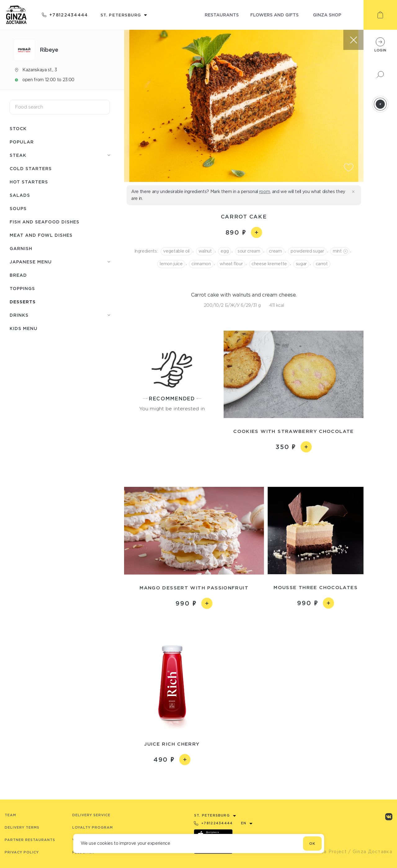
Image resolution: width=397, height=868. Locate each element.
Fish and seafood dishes (45, 222)
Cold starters (31, 168)
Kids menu (24, 328)
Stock (18, 128)
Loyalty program (93, 827)
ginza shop (327, 15)
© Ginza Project (327, 852)
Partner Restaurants (30, 840)
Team (10, 815)
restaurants (222, 15)
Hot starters (29, 182)
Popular (22, 142)
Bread (18, 275)
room (265, 192)
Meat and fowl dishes (41, 235)
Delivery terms (22, 827)
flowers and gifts (274, 15)
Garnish (21, 248)
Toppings (22, 288)
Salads (20, 195)
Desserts (23, 302)
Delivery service (91, 815)
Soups (18, 208)
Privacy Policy (22, 852)
